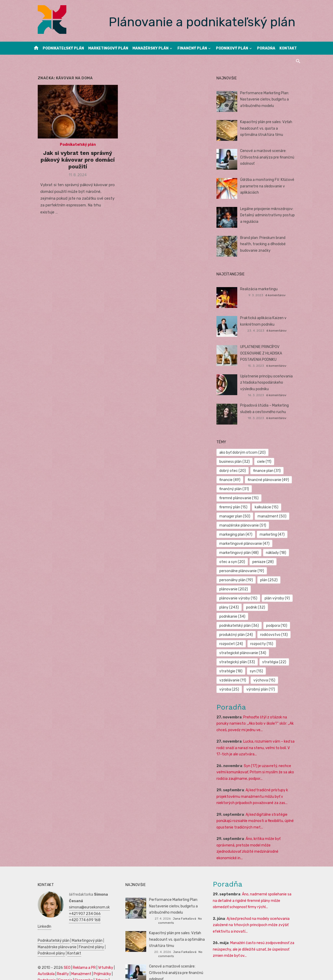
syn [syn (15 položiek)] (258, 653)
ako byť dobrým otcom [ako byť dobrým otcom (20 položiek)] (245, 453)
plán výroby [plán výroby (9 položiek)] (234, 589)
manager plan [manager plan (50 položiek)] (237, 507)
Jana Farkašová (184, 894)
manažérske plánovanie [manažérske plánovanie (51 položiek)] (245, 516)
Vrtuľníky (99, 937)
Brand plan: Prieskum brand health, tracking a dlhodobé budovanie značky (271, 244)
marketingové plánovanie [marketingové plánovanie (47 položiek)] (246, 535)
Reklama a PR (78, 937)
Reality (56, 943)
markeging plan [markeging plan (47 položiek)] (238, 525)
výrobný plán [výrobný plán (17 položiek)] (263, 671)
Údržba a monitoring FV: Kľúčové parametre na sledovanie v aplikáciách (269, 186)
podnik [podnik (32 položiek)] (231, 598)
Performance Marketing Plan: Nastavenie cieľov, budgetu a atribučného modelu (267, 99)
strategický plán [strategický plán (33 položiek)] (239, 644)
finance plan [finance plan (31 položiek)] (269, 471)
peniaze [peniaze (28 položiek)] (265, 553)
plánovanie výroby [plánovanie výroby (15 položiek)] (276, 580)
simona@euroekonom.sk (83, 876)
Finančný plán (192, 48)
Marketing (96, 956)
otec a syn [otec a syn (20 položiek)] (234, 553)
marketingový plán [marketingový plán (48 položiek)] (241, 544)
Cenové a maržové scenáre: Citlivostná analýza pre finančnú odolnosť (269, 157)
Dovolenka (84, 962)
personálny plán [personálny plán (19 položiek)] (238, 571)
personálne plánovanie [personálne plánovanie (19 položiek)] (244, 562)
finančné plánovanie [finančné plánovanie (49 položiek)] (270, 480)
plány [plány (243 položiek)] (264, 589)
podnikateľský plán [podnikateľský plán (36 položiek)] (241, 607)
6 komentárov (280, 295)
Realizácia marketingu (261, 289)
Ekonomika (77, 949)
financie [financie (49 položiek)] (232, 480)
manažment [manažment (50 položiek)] (274, 507)
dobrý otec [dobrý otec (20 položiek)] (235, 471)
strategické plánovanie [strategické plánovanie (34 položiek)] (245, 635)
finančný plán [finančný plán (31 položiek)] (236, 489)
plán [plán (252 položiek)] (271, 571)
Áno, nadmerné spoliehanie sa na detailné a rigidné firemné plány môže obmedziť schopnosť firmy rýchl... (257, 876)
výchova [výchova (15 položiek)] (266, 662)
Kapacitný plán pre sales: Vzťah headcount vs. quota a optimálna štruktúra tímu (270, 128)
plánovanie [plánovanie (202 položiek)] (236, 580)
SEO (61, 937)
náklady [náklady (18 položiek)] (278, 544)
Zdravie (95, 949)
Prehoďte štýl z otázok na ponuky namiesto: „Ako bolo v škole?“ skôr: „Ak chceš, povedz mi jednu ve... (257, 705)
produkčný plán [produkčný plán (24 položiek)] (238, 617)
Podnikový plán (232, 48)
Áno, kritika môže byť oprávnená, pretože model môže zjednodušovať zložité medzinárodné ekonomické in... (258, 827)
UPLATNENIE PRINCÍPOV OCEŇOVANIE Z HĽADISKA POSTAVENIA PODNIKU (263, 353)
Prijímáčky (96, 943)
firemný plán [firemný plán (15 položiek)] (235, 498)
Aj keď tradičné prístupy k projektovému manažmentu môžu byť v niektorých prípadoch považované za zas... (254, 778)
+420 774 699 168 (78, 889)
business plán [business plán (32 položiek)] (237, 462)
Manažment (75, 943)
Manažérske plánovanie (51, 916)
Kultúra (37, 962)
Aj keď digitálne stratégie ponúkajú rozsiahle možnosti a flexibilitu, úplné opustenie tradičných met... (257, 803)
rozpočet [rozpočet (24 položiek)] (233, 626)
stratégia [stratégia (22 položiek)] (276, 644)
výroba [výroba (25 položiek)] (231, 671)
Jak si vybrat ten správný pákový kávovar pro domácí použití (73, 163)
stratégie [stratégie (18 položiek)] (233, 653)
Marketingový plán (108, 48)
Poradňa (266, 48)
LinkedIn (69, 896)
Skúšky (52, 962)
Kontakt (288, 48)
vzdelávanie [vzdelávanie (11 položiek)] (235, 662)
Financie (59, 949)
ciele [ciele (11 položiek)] (266, 462)
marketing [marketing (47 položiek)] (274, 525)
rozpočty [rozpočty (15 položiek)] (264, 626)
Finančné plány (85, 916)
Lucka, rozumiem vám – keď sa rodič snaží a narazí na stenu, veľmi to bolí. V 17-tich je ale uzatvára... (258, 730)
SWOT (109, 949)
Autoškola (40, 943)
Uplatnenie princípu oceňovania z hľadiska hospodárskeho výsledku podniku (270, 383)
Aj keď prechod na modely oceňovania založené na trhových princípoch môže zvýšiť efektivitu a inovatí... (254, 900)
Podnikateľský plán (63, 48)
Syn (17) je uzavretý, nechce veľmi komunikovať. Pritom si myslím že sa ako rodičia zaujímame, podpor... (257, 754)
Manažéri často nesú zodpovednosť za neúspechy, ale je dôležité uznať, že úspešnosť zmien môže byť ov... (256, 925)
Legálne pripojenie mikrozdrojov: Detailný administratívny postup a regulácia (271, 215)
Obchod (66, 962)
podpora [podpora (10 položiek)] (279, 607)
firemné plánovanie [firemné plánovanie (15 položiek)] (278, 489)
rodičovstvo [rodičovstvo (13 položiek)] (276, 617)
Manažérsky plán (151, 48)
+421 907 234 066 (78, 883)
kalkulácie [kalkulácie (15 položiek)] (269, 498)
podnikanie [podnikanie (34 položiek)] (261, 598)
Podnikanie (40, 949)
